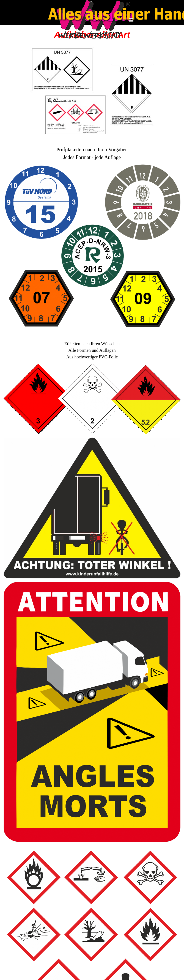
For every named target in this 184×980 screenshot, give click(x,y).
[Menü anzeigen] (131, 20)
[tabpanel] (92, 151)
